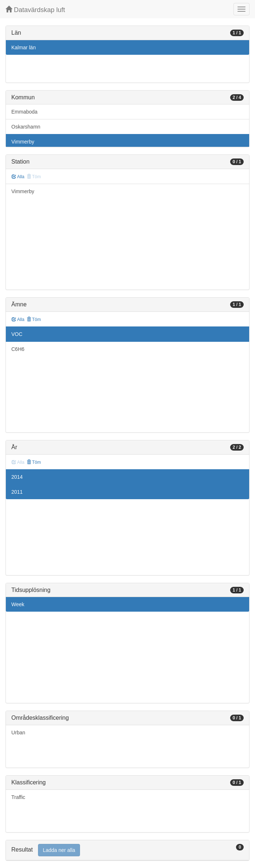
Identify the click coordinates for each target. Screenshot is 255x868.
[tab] (127, 850)
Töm (34, 320)
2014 (17, 477)
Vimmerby (23, 142)
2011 (17, 492)
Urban (18, 733)
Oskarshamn (26, 127)
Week (18, 604)
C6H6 (18, 349)
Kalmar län (24, 47)
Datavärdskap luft (35, 10)
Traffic (18, 797)
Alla (18, 177)
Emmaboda (24, 112)
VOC (17, 334)
